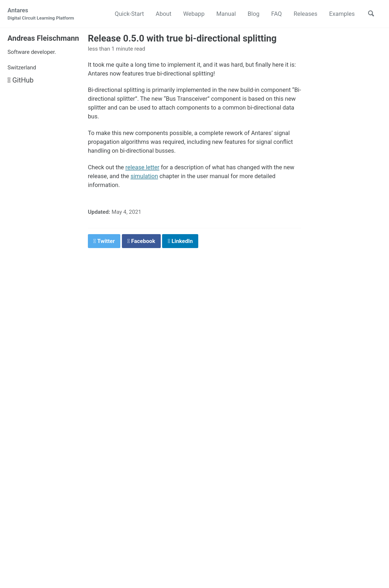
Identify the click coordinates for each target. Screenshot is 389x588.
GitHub (20, 80)
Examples (342, 14)
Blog (253, 14)
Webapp (194, 14)
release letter (142, 167)
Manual (226, 14)
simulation (144, 176)
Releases (306, 14)
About (164, 14)
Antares (41, 14)
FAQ (276, 14)
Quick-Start (129, 14)
